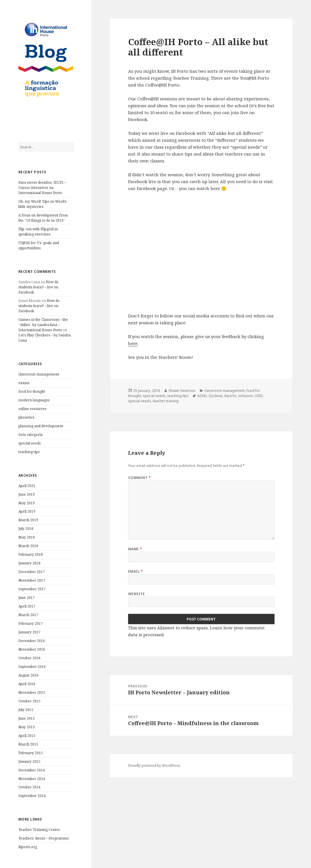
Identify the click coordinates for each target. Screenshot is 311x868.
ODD (259, 396)
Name (135, 549)
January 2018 (29, 563)
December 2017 (32, 572)
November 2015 (32, 692)
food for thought (32, 391)
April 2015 (27, 736)
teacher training (166, 401)
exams (24, 383)
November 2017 (32, 580)
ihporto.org (28, 847)
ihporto (230, 396)
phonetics (26, 417)
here (133, 343)
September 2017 (32, 589)
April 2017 (27, 606)
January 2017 (29, 632)
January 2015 (29, 761)
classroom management (39, 374)
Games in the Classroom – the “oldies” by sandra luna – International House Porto (43, 325)
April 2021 (27, 486)
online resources (32, 409)
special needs (30, 443)
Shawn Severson (182, 391)
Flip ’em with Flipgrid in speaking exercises (38, 232)
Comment (139, 478)
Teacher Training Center (39, 830)
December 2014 (32, 770)
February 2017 (31, 623)
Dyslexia (216, 396)
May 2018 (27, 537)
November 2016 (32, 649)
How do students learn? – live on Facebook (38, 287)
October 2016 (29, 658)
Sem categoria (30, 435)
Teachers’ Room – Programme (44, 838)
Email (136, 571)
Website (136, 594)
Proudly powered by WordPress (154, 766)
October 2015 (29, 701)
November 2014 (32, 779)
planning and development (41, 426)
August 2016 (28, 675)
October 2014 (29, 787)
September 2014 (32, 796)
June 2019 (27, 494)
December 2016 (32, 641)
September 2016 (32, 667)
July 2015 (26, 710)
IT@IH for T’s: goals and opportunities (39, 245)
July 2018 (26, 529)
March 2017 (28, 615)
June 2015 (27, 718)
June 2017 (27, 598)
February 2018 (31, 554)
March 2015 (28, 744)
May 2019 (27, 503)
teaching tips (29, 452)
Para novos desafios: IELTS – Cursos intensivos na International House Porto (42, 188)
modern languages (34, 400)
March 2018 (28, 546)
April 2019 (27, 511)
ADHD (202, 396)
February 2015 (31, 753)
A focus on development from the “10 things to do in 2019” (43, 218)
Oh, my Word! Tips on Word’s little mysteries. (43, 204)
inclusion (246, 396)
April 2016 (27, 684)
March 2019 (28, 520)
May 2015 (27, 727)
